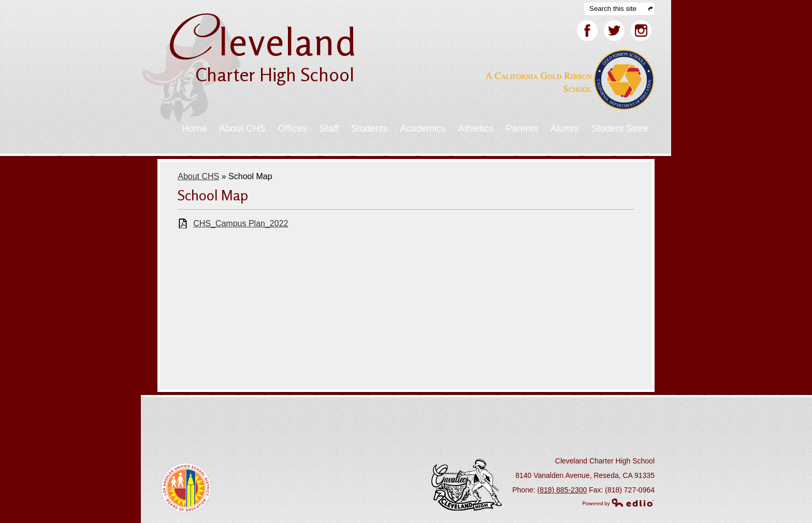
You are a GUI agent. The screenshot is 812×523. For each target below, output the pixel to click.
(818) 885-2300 (562, 490)
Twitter (614, 33)
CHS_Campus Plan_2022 (241, 223)
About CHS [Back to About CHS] (198, 176)
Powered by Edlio (618, 502)
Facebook (587, 33)
